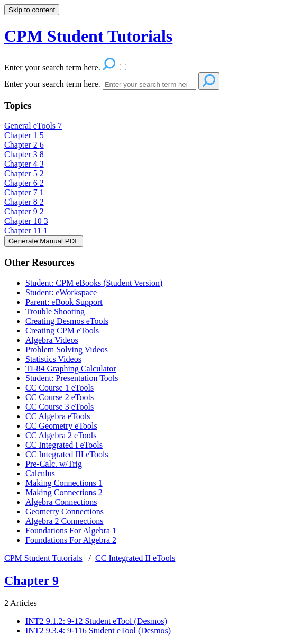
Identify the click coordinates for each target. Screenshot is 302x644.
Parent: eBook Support (64, 302)
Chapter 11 (26, 230)
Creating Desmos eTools (67, 321)
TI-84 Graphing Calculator (71, 369)
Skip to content (32, 10)
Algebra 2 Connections (65, 521)
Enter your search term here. (52, 84)
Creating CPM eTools (62, 330)
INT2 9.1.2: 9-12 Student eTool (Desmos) (96, 621)
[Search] (149, 84)
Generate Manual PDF (44, 241)
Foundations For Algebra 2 (71, 540)
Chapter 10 (26, 221)
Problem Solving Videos (67, 350)
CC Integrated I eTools (64, 445)
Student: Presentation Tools (72, 378)
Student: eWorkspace (61, 292)
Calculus (40, 473)
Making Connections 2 (64, 492)
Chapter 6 (24, 183)
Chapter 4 (24, 164)
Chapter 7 (24, 192)
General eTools (33, 126)
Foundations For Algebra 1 (71, 530)
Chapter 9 (24, 211)
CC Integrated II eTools (135, 558)
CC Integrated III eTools (67, 454)
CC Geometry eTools (61, 426)
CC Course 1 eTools (60, 388)
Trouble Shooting (55, 311)
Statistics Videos (53, 359)
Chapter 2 (24, 145)
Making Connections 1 (64, 483)
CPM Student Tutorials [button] (88, 36)
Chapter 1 (24, 135)
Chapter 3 (24, 154)
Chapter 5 (24, 173)
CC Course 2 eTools (60, 397)
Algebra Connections (61, 502)
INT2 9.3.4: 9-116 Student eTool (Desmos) (98, 631)
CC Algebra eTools (58, 416)
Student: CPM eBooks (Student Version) (94, 283)
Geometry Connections (65, 511)
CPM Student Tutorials (43, 558)
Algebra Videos (52, 340)
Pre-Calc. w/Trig (54, 464)
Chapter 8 (24, 202)
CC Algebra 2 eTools (61, 435)
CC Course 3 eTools (60, 407)
